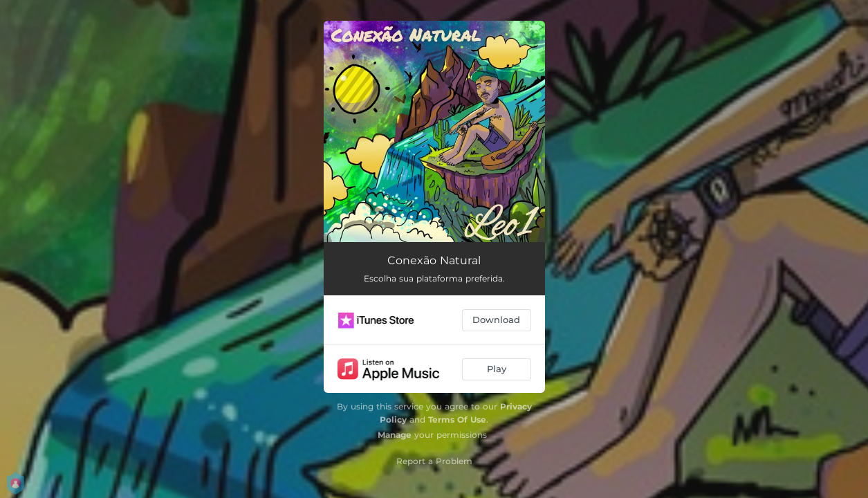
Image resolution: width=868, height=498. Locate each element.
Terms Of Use (457, 419)
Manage (395, 435)
